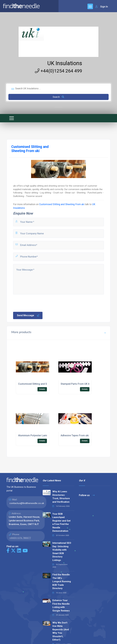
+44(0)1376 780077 (20, 538)
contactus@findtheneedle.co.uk (27, 503)
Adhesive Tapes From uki (75, 435)
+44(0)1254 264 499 (58, 71)
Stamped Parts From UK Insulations (81, 384)
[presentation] (36, 303)
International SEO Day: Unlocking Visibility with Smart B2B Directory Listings (62, 552)
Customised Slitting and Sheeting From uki (62, 204)
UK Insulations (65, 63)
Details (42, 389)
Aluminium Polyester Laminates (36, 435)
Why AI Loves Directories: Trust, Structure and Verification (61, 497)
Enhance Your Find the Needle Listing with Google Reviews (61, 605)
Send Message (28, 315)
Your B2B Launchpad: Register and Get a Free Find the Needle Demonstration (61, 522)
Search (58, 97)
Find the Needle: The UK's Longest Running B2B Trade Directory (62, 581)
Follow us (87, 495)
